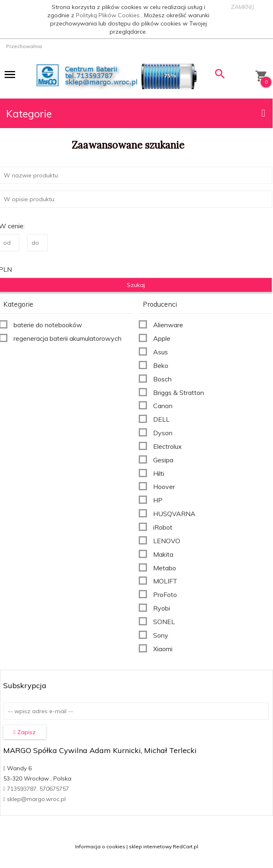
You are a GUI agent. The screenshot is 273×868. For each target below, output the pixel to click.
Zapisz (25, 732)
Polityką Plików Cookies (109, 15)
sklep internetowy (150, 846)
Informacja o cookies (100, 846)
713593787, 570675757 (36, 789)
